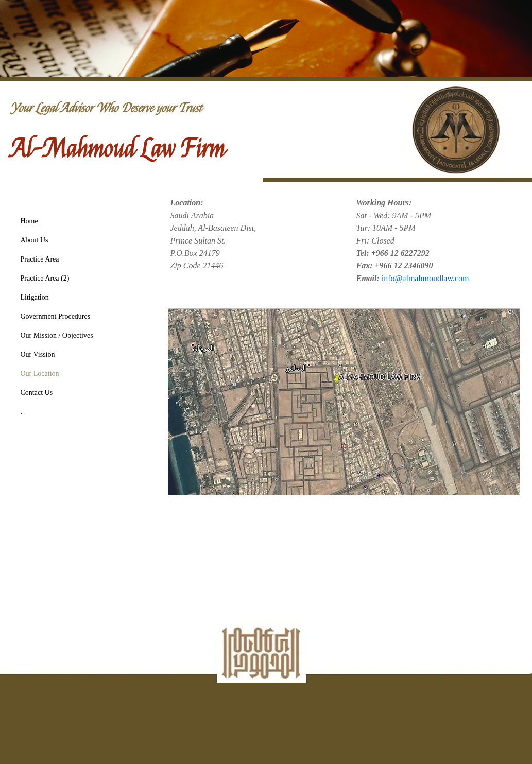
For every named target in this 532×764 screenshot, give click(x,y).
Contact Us (37, 393)
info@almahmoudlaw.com (425, 278)
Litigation (35, 297)
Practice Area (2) (45, 278)
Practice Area (40, 259)
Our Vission (38, 354)
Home (29, 221)
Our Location (40, 374)
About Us (35, 240)
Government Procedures (56, 316)
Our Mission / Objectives (57, 335)
